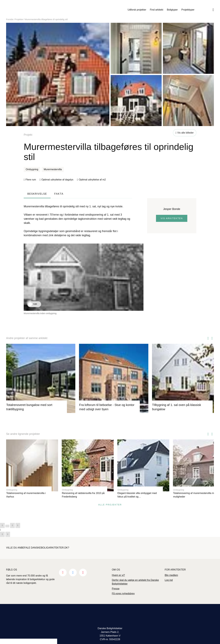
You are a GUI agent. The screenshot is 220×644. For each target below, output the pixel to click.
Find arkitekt (157, 10)
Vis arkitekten (172, 218)
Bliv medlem (171, 568)
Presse (116, 582)
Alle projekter (110, 498)
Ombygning (32, 169)
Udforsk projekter (137, 10)
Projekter (19, 19)
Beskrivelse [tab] (37, 194)
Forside (10, 19)
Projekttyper (188, 10)
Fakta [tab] (59, 194)
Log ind (169, 573)
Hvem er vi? (118, 568)
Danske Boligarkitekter (31, 10)
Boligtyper (172, 10)
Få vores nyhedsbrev (123, 586)
